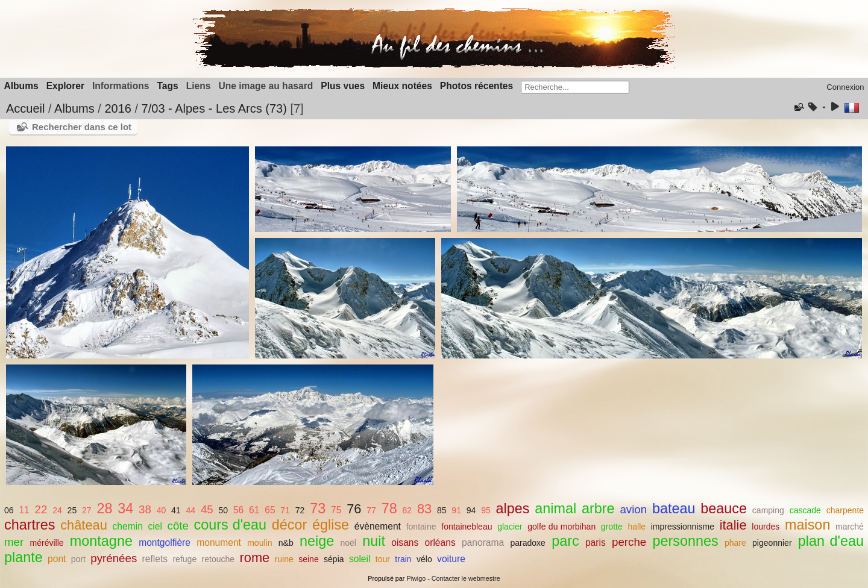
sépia (334, 559)
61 (254, 510)
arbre (598, 508)
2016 (118, 108)
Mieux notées (402, 86)
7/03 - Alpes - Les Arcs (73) (214, 108)
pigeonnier (772, 543)
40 (162, 510)
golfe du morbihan (561, 527)
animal (555, 508)
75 (336, 510)
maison (807, 525)
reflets (155, 559)
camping (768, 510)
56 (238, 510)
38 (145, 509)
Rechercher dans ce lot (82, 127)
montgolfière (165, 543)
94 (471, 510)
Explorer (65, 86)
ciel (155, 526)
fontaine (421, 527)
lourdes (766, 527)
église (331, 525)
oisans (405, 543)
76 (354, 509)
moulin (259, 543)
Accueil (25, 108)
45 (207, 509)
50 (223, 510)
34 (125, 508)
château (84, 525)
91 (456, 510)
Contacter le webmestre (466, 578)
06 (9, 510)
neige (317, 541)
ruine (284, 559)
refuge (184, 559)
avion (633, 509)
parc (565, 541)
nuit (374, 541)
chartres (30, 525)
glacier (510, 527)
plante (24, 557)
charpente (845, 510)
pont (57, 559)
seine (309, 559)
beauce (724, 508)
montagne (101, 541)
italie (733, 525)
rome (255, 558)
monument (219, 543)
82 (407, 510)
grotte (612, 527)
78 (389, 508)
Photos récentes (476, 86)
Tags (167, 86)
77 (371, 510)
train (403, 559)
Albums (21, 86)
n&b (286, 543)
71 (285, 510)
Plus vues (343, 86)
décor (290, 525)
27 (87, 510)
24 (57, 510)
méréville (46, 543)
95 (486, 510)
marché (850, 527)
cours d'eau (231, 525)
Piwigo (416, 578)
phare (735, 543)
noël (348, 543)
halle (637, 527)
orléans (440, 543)
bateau (674, 508)
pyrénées (114, 558)
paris (596, 543)
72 (300, 510)
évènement (378, 526)
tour (383, 559)
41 (176, 510)
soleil (360, 559)
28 (104, 508)
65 (270, 510)
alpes (513, 508)
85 (442, 510)
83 (424, 509)
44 (190, 510)
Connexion (845, 87)
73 (318, 508)
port (78, 559)
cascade (805, 510)
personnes (685, 541)
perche (629, 542)
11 (24, 510)
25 (72, 510)
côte (178, 526)
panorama (483, 543)
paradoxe (528, 543)
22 (41, 509)
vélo (424, 559)
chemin (128, 526)
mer (14, 542)
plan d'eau (831, 541)
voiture (451, 559)
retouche (219, 559)
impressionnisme (683, 527)
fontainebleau (467, 527)
